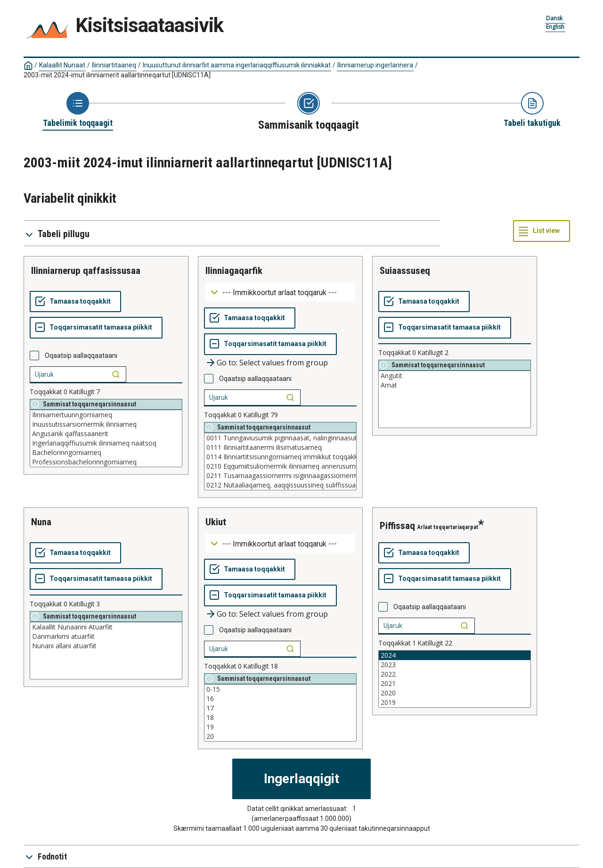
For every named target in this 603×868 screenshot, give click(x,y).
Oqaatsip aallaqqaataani (81, 355)
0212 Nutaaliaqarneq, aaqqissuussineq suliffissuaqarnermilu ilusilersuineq (280, 485)
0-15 (280, 689)
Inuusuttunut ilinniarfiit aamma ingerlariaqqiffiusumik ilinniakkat (237, 65)
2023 (455, 665)
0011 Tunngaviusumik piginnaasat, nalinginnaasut (280, 438)
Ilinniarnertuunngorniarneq (106, 415)
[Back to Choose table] (78, 110)
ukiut (216, 522)
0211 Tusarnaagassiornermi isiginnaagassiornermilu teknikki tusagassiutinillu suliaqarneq (280, 476)
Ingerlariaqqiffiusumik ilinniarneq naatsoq (106, 443)
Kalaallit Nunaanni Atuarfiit (106, 627)
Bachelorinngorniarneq (106, 453)
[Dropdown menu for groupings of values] (280, 292)
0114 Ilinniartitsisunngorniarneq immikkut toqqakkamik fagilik (280, 457)
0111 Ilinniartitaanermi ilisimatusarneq (280, 447)
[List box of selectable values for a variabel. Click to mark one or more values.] (106, 438)
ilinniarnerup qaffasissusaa (86, 271)
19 (280, 727)
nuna (41, 522)
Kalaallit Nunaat (62, 65)
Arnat (455, 385)
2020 (455, 693)
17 (280, 708)
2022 (455, 674)
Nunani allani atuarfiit (106, 646)
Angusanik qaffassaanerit (106, 434)
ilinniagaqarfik (234, 271)
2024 (455, 655)
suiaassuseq (405, 271)
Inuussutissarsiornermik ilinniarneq (106, 424)
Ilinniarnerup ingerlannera (375, 65)
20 (280, 736)
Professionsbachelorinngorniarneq (106, 462)
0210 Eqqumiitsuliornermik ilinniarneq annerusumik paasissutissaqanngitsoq (280, 466)
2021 (455, 684)
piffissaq (397, 526)
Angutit (455, 376)
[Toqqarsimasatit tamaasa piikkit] (96, 328)
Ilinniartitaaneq (114, 65)
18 (280, 718)
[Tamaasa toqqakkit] (75, 302)
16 (280, 699)
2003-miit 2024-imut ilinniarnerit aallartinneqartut (117, 75)
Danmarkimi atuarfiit (106, 637)
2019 (455, 703)
